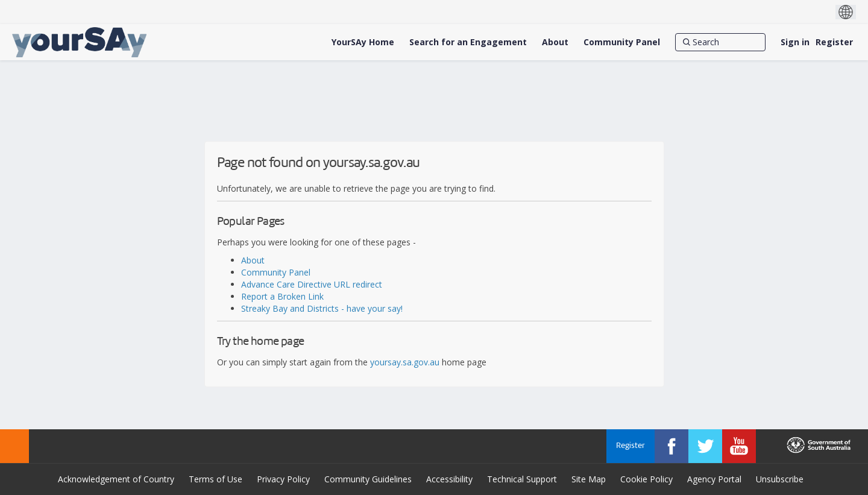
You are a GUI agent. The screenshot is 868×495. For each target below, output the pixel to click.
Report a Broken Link (282, 296)
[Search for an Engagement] (468, 42)
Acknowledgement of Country (116, 479)
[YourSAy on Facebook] (671, 446)
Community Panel (276, 272)
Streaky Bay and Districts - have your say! (322, 308)
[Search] (720, 42)
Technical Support (522, 479)
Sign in (795, 42)
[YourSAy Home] (363, 42)
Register (834, 42)
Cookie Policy (646, 479)
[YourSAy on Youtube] (739, 446)
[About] (555, 42)
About (253, 260)
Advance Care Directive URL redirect (312, 284)
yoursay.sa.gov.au (405, 362)
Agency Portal (714, 479)
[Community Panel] (622, 42)
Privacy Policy (283, 479)
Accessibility (449, 479)
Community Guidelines (368, 479)
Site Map (589, 479)
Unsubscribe (780, 479)
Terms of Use (215, 479)
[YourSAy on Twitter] (705, 446)
